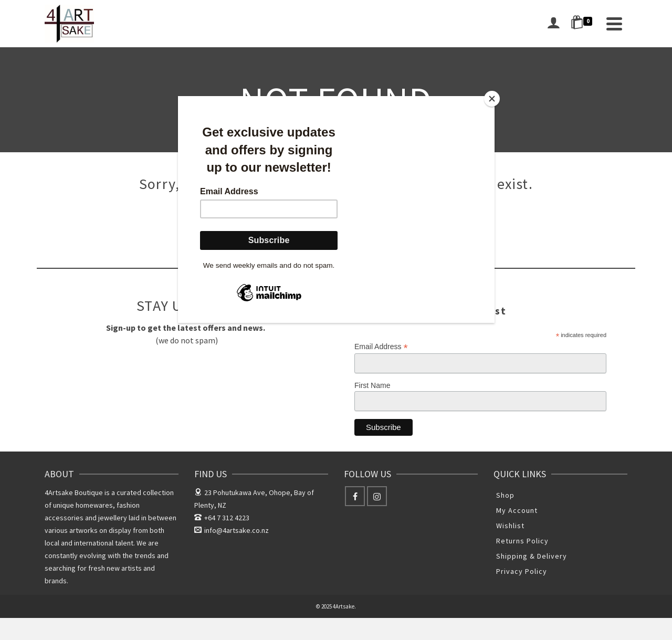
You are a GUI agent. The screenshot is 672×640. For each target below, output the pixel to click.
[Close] (492, 99)
